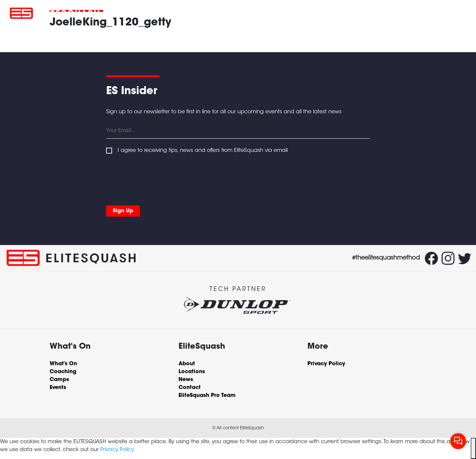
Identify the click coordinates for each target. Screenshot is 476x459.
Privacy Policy (117, 450)
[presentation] (156, 178)
